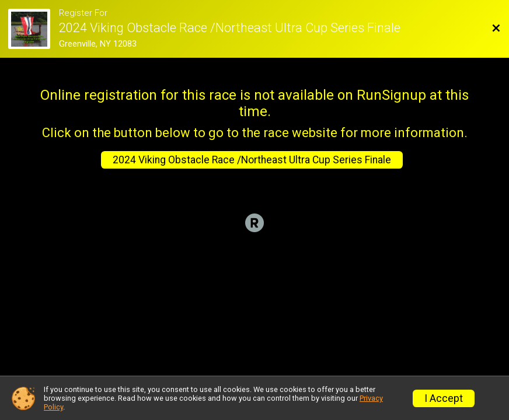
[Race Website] (33, 29)
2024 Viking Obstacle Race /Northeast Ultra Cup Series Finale (252, 160)
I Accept (444, 398)
